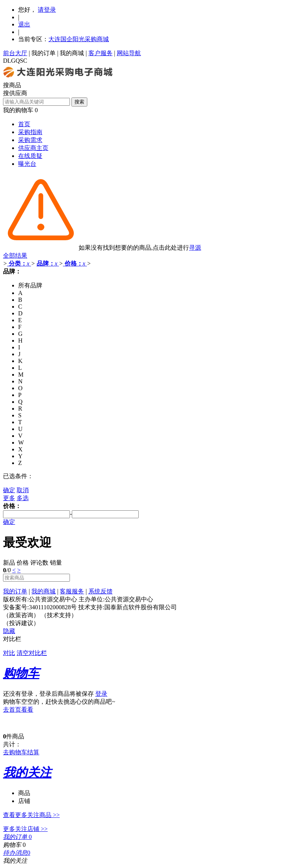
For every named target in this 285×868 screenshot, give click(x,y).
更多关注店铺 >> (25, 829)
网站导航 (129, 53)
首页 (24, 124)
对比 (9, 653)
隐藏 (9, 631)
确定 (9, 490)
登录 (101, 694)
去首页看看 (18, 710)
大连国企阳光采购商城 (79, 39)
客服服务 (72, 591)
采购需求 (30, 140)
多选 (23, 498)
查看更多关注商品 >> (31, 815)
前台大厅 (15, 53)
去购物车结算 (21, 752)
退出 (24, 24)
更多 (9, 498)
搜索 (79, 102)
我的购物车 (18, 110)
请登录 (47, 10)
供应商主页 (33, 148)
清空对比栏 (32, 653)
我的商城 (72, 53)
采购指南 (30, 132)
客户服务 (101, 53)
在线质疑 (30, 156)
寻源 (195, 248)
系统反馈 (101, 591)
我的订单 (43, 53)
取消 (23, 490)
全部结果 (15, 256)
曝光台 (27, 164)
